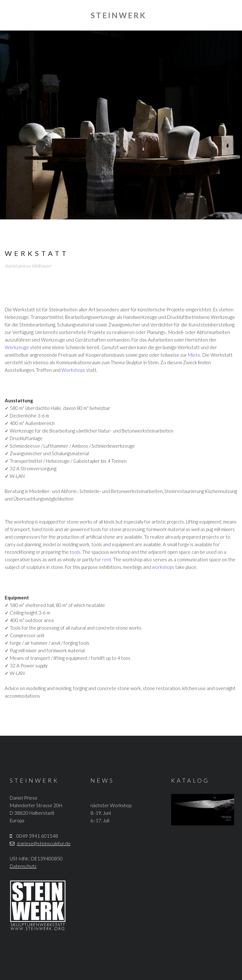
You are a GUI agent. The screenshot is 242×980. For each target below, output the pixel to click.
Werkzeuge (17, 347)
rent (107, 559)
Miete (194, 355)
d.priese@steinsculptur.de (44, 843)
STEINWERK (119, 15)
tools (75, 552)
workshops (163, 567)
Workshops (73, 370)
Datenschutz (23, 866)
